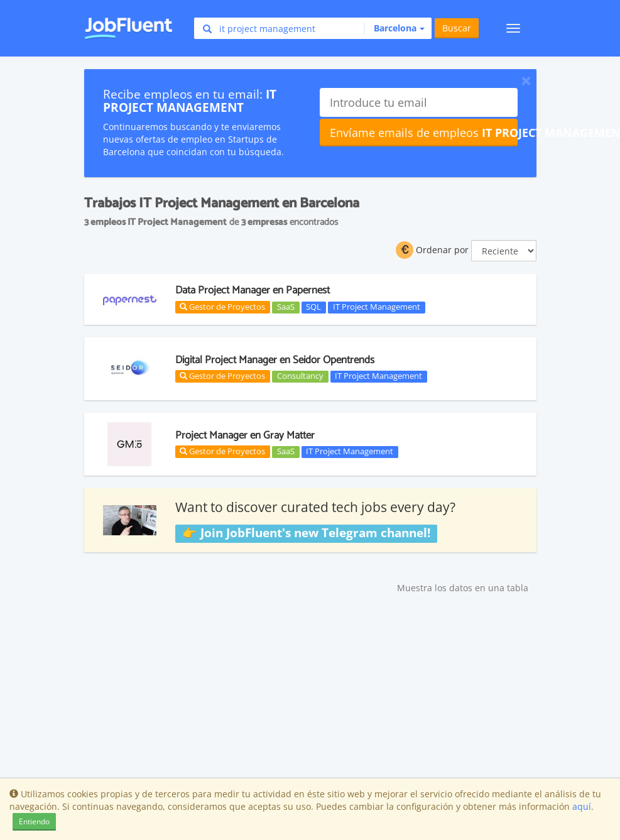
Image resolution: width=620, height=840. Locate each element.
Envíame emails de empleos (424, 133)
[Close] (526, 80)
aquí (582, 806)
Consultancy (300, 376)
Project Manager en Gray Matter (245, 435)
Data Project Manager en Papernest (253, 290)
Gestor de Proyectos (222, 307)
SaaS (286, 307)
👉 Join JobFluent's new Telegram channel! (306, 533)
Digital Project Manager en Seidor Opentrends (275, 360)
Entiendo (34, 821)
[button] (394, 28)
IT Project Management (377, 307)
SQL (313, 307)
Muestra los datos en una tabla (463, 588)
